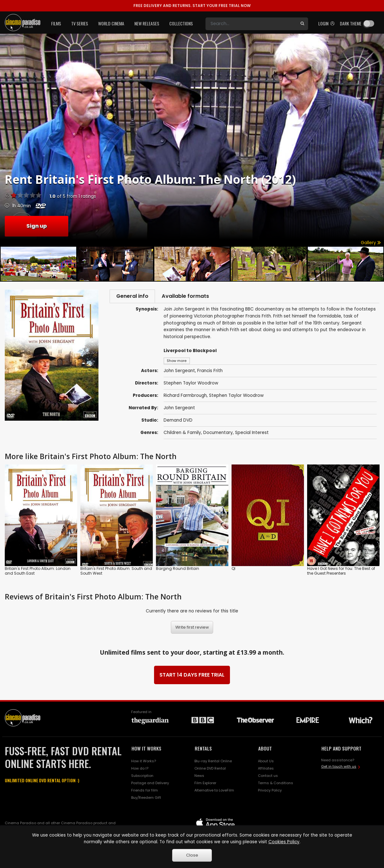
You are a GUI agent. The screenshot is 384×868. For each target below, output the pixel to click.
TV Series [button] (80, 23)
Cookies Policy (284, 842)
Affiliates (266, 770)
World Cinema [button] (111, 23)
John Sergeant (179, 409)
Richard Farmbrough (185, 397)
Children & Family (182, 434)
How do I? (140, 770)
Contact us (268, 777)
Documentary (218, 434)
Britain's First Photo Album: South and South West (116, 572)
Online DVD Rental (210, 770)
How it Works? (144, 762)
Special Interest (252, 434)
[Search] (251, 24)
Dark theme (351, 23)
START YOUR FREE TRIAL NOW (192, 6)
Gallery (371, 243)
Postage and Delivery (150, 784)
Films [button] (56, 23)
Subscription (142, 777)
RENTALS (203, 750)
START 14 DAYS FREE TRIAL (192, 676)
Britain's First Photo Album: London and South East (38, 572)
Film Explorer (205, 784)
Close (192, 855)
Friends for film (145, 791)
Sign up (37, 226)
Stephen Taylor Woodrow (236, 397)
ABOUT (265, 750)
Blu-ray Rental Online (213, 762)
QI (233, 570)
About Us (266, 762)
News (199, 777)
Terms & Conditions (276, 784)
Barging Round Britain (178, 570)
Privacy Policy (270, 791)
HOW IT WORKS (146, 750)
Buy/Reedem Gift (146, 799)
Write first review (192, 628)
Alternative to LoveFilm (214, 791)
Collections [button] (181, 23)
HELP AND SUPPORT (341, 750)
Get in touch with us (339, 768)
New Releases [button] (147, 23)
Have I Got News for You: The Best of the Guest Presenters (341, 572)
